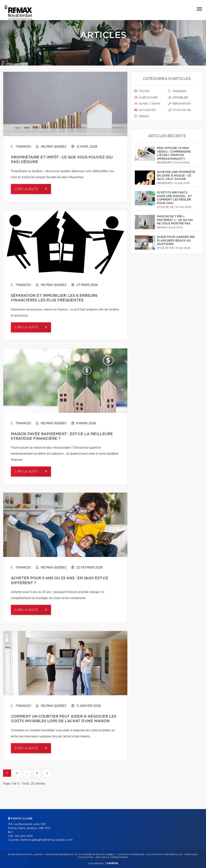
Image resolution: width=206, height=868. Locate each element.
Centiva (111, 863)
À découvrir (146, 98)
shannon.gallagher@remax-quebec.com (46, 840)
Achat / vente (147, 104)
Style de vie (180, 110)
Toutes (142, 91)
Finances (21, 147)
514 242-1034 (24, 836)
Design (142, 116)
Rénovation (179, 104)
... (27, 773)
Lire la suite (27, 189)
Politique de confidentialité (164, 855)
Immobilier (178, 98)
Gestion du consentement (112, 857)
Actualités (145, 110)
